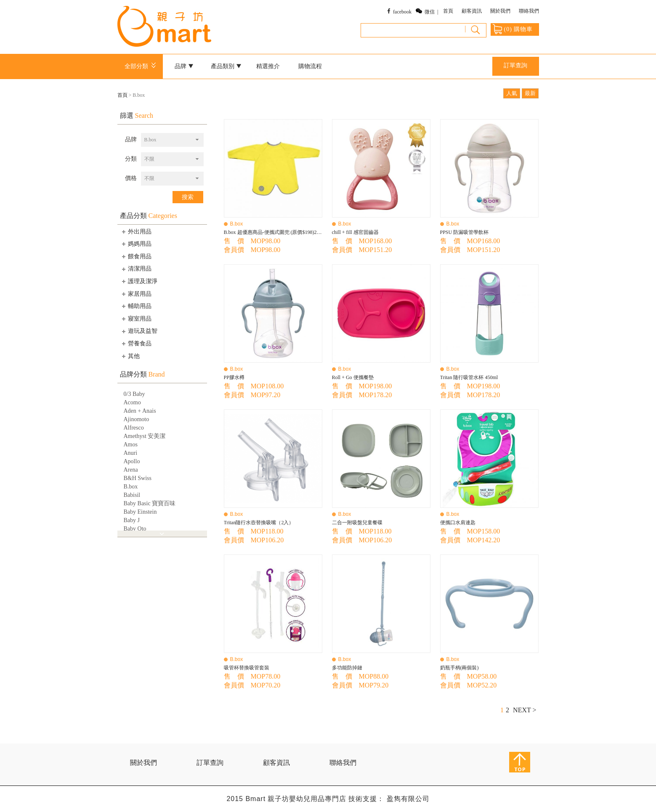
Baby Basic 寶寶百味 (150, 503)
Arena (131, 470)
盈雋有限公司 (408, 799)
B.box (131, 487)
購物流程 (310, 66)
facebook (402, 12)
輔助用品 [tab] (136, 306)
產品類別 (226, 66)
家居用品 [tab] (136, 294)
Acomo (132, 402)
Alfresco (134, 428)
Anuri (131, 453)
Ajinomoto (137, 419)
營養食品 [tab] (136, 343)
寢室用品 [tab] (136, 318)
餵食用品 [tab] (136, 256)
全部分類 (142, 66)
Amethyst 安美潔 (145, 436)
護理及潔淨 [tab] (139, 281)
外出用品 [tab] (136, 231)
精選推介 (268, 66)
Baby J (132, 520)
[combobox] (172, 140)
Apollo (132, 461)
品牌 (184, 66)
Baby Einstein (140, 512)
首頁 (448, 11)
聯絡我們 (529, 11)
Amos (131, 444)
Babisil (132, 495)
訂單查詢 (515, 65)
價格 (131, 178)
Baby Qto (135, 529)
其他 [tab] (130, 356)
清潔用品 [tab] (136, 269)
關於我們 (500, 11)
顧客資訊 (472, 11)
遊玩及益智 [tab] (139, 331)
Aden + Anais (140, 411)
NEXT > (525, 710)
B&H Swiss (138, 478)
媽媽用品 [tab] (136, 244)
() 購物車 (513, 29)
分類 (131, 159)
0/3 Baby (134, 394)
